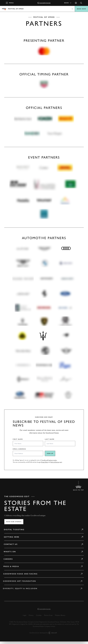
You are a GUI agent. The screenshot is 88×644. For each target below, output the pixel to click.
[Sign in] (76, 3)
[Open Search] (81, 3)
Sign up (50, 453)
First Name (18, 439)
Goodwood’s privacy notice (49, 460)
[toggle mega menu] (10, 3)
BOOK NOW (81, 9)
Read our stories (14, 522)
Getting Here (9, 537)
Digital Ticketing (12, 530)
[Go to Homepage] (44, 3)
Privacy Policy (45, 462)
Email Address (19, 449)
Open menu (44, 9)
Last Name (50, 439)
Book (68, 3)
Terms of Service (55, 462)
